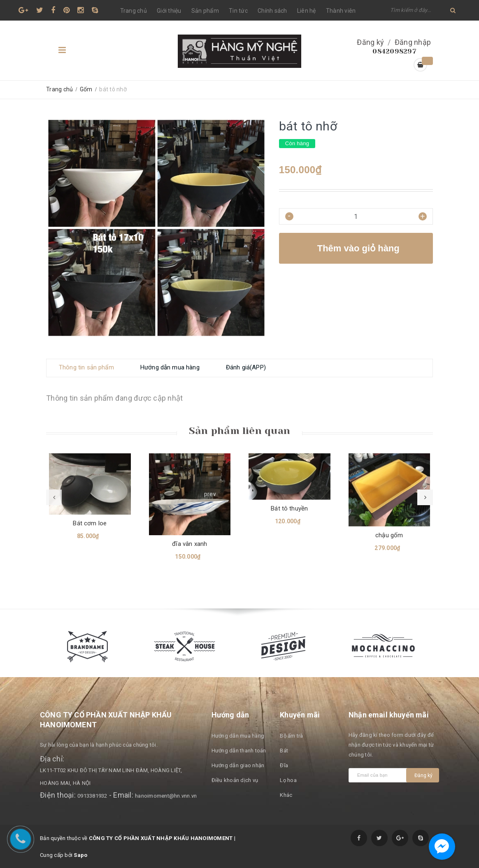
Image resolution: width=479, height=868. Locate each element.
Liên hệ (307, 11)
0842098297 (394, 51)
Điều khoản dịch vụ (235, 780)
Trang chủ (134, 11)
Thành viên (341, 11)
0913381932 (92, 796)
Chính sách (272, 11)
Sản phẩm (205, 11)
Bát (284, 751)
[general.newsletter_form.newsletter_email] (379, 775)
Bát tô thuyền (289, 508)
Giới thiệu (169, 11)
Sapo (80, 855)
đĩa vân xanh (190, 544)
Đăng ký (370, 42)
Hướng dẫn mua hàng (238, 736)
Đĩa (284, 765)
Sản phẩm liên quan (239, 431)
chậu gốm (389, 535)
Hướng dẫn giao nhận (238, 765)
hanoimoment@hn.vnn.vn (166, 796)
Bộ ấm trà (291, 736)
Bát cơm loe (90, 523)
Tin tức (238, 11)
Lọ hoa (288, 780)
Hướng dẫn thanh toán (239, 751)
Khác (286, 795)
